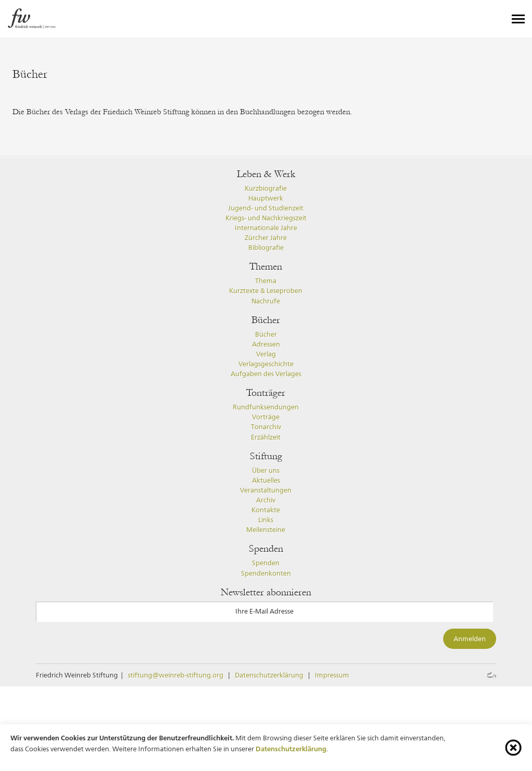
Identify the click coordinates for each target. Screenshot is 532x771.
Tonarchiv (266, 427)
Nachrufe (266, 301)
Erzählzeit (266, 437)
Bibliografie (266, 248)
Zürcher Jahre (266, 238)
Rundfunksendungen (266, 407)
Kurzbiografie (266, 188)
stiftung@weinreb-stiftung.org (176, 675)
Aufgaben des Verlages (266, 374)
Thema (266, 281)
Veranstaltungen (266, 490)
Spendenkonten (266, 573)
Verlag (266, 354)
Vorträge (266, 417)
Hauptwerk (266, 198)
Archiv (266, 500)
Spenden (266, 563)
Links (266, 520)
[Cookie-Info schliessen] (513, 748)
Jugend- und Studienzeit (266, 208)
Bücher (266, 334)
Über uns (266, 470)
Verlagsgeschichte (266, 364)
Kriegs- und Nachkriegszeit (266, 218)
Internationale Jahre (266, 228)
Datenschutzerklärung (269, 675)
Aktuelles (266, 480)
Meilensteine (266, 530)
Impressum (332, 675)
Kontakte (266, 510)
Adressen (266, 344)
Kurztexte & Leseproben (266, 291)
